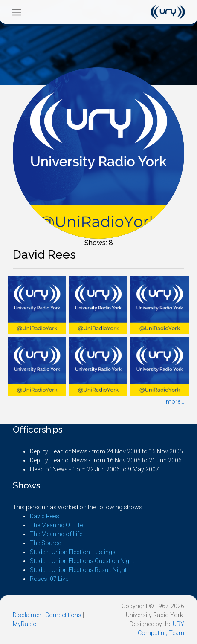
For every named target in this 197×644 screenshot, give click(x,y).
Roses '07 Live (49, 579)
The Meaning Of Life (56, 525)
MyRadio (25, 624)
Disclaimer (27, 615)
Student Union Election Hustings (73, 552)
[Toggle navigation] (16, 12)
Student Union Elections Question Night (82, 561)
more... (175, 401)
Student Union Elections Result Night (78, 570)
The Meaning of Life (56, 534)
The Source (45, 543)
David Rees (45, 516)
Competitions (63, 615)
